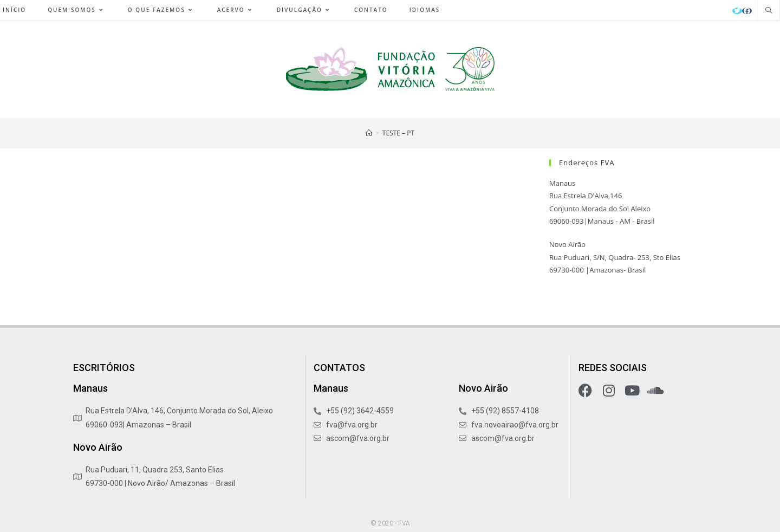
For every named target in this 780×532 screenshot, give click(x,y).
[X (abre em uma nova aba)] (737, 11)
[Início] (369, 133)
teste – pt (398, 133)
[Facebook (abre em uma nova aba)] (747, 11)
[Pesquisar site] (769, 11)
